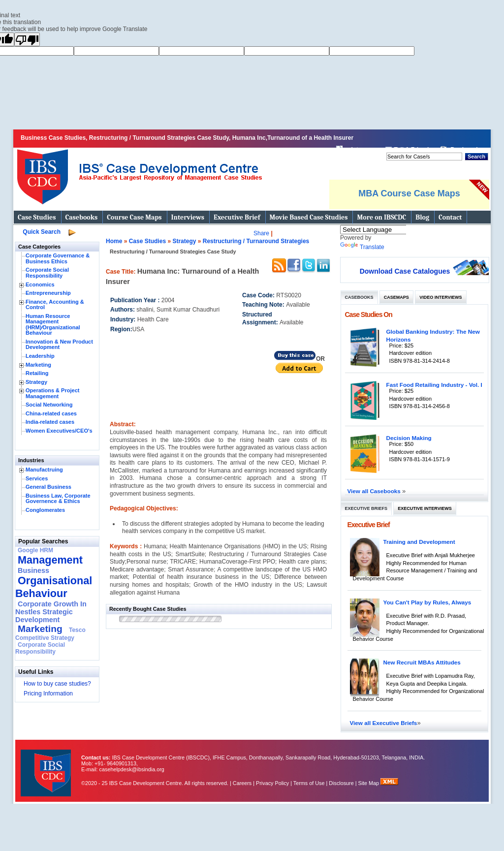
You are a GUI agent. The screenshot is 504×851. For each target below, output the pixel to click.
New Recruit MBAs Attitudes (422, 662)
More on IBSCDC (381, 217)
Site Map (370, 783)
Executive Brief (237, 217)
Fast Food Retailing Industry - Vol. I (434, 385)
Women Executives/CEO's (59, 431)
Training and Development (419, 542)
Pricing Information (48, 693)
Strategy (36, 382)
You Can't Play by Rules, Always (427, 602)
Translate (362, 247)
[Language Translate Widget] (386, 230)
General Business (48, 487)
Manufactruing (44, 470)
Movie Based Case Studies (309, 217)
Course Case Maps (134, 217)
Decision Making (409, 438)
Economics (40, 284)
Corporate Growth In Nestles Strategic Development (51, 612)
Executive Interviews (425, 508)
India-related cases (50, 422)
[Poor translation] (27, 39)
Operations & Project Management (52, 393)
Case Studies (37, 217)
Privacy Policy (272, 783)
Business (33, 570)
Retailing (37, 373)
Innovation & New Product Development (59, 345)
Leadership (40, 356)
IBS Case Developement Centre (47, 767)
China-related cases (51, 413)
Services (37, 478)
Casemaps (396, 297)
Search (476, 157)
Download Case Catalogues (405, 271)
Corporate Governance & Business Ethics (58, 258)
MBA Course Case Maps (409, 193)
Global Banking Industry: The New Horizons (433, 335)
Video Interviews (441, 297)
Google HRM (35, 550)
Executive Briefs (366, 508)
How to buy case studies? (57, 684)
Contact (450, 217)
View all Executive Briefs (384, 723)
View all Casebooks (375, 491)
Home (114, 241)
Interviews (188, 217)
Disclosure (341, 783)
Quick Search (42, 232)
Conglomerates (45, 510)
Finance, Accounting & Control (55, 305)
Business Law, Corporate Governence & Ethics (58, 499)
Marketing (38, 365)
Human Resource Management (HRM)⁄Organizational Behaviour (53, 325)
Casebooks (82, 217)
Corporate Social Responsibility (47, 273)
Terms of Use (309, 783)
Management (50, 560)
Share (261, 233)
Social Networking (49, 405)
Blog (422, 217)
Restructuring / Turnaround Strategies (256, 241)
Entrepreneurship (48, 293)
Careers (242, 783)
